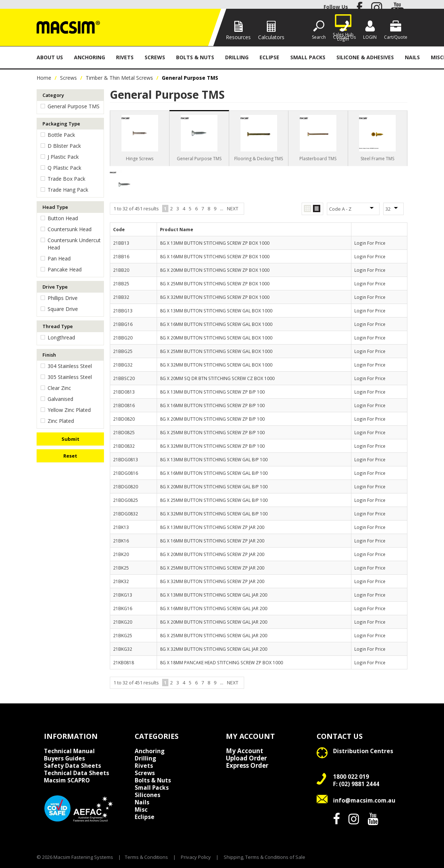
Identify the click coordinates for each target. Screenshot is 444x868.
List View (317, 209)
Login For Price (370, 243)
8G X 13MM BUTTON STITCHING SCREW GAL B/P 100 (214, 459)
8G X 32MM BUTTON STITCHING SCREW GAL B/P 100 (214, 514)
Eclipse (269, 57)
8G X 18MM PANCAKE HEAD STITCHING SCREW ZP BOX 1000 (221, 662)
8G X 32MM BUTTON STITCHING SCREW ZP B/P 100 (212, 446)
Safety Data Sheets (72, 766)
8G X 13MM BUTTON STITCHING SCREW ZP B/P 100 (212, 392)
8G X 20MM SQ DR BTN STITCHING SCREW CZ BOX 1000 (217, 378)
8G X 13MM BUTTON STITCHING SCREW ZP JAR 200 (212, 527)
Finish (49, 355)
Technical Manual (69, 751)
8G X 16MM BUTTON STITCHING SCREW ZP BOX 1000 (215, 256)
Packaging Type (61, 124)
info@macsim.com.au (364, 800)
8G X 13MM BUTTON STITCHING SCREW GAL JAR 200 (214, 595)
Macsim (67, 780)
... (222, 208)
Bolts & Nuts (195, 57)
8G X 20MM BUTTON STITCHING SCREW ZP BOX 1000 (215, 270)
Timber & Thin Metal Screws (119, 78)
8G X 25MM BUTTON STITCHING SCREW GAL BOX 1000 (216, 351)
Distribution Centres (363, 751)
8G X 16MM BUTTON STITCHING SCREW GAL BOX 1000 (216, 324)
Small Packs (308, 57)
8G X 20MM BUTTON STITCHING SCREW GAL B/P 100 (214, 486)
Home (44, 78)
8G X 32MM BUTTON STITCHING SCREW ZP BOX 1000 (215, 297)
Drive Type (55, 287)
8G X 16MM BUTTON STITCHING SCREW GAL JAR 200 (214, 608)
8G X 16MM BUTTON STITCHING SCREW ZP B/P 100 (212, 405)
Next (233, 208)
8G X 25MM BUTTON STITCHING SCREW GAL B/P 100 (214, 500)
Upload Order (246, 758)
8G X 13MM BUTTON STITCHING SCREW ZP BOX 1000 (215, 243)
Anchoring (89, 57)
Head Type (55, 207)
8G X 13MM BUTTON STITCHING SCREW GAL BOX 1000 (216, 311)
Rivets (125, 57)
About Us (50, 57)
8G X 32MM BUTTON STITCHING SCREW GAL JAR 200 (214, 649)
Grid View (307, 209)
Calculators (271, 37)
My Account (245, 751)
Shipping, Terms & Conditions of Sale (264, 857)
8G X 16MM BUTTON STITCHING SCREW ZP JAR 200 (212, 541)
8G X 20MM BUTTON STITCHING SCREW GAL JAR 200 (214, 622)
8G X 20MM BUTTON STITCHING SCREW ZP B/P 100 (212, 419)
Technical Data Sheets (77, 773)
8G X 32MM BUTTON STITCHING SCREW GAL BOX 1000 (216, 365)
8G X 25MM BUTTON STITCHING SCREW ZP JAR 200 (212, 568)
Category (53, 95)
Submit (70, 439)
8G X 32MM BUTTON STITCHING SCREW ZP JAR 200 (212, 581)
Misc (141, 809)
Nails (412, 57)
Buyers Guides (64, 758)
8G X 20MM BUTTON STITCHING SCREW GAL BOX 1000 (216, 338)
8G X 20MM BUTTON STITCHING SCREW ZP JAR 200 (212, 554)
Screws (155, 57)
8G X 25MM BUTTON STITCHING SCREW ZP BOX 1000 (215, 283)
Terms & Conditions (146, 857)
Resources (238, 37)
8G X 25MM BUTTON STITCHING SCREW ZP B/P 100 (212, 432)
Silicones (148, 795)
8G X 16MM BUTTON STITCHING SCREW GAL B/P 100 (214, 473)
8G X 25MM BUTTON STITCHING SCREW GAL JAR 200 (214, 635)
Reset (70, 456)
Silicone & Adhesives (365, 57)
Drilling (237, 57)
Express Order (247, 766)
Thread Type (58, 326)
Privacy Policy (196, 857)
